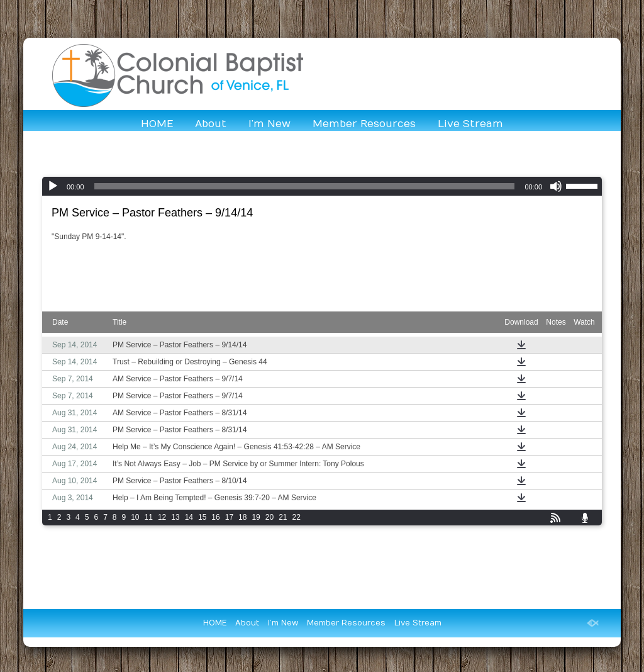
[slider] (305, 186)
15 (202, 517)
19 (256, 517)
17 (229, 517)
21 (283, 517)
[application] (322, 186)
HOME (157, 124)
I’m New (269, 124)
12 (162, 517)
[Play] (53, 186)
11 (149, 517)
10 (135, 517)
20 (269, 517)
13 (175, 517)
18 (242, 517)
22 (297, 517)
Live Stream (470, 124)
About (211, 124)
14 (189, 517)
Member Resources (364, 124)
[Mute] (556, 186)
